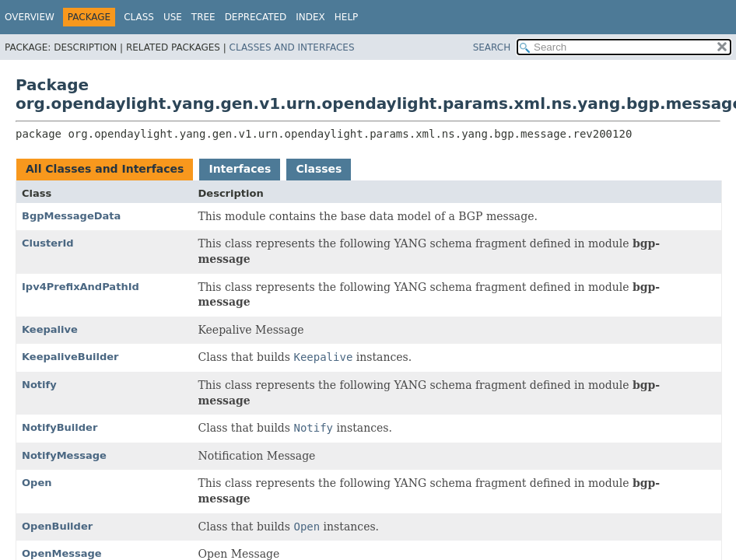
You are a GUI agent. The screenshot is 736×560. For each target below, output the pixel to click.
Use (173, 17)
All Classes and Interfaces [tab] (105, 169)
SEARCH (492, 47)
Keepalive (50, 329)
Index (310, 17)
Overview (30, 17)
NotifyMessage (64, 455)
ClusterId (48, 243)
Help (347, 17)
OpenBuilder (57, 526)
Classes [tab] (319, 169)
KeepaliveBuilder (70, 357)
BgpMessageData (71, 216)
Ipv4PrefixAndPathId (81, 287)
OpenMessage (62, 553)
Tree (203, 17)
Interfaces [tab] (240, 169)
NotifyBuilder (60, 427)
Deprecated (256, 17)
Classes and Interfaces (292, 47)
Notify (39, 385)
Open (37, 483)
